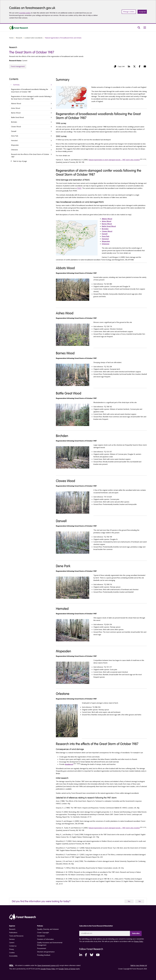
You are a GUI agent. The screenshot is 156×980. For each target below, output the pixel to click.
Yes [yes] (129, 901)
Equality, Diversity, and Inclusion (48, 929)
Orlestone (14, 150)
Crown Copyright (43, 933)
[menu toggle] (145, 28)
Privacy (12, 949)
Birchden (14, 122)
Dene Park (15, 136)
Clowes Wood (16, 127)
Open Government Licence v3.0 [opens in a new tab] (48, 965)
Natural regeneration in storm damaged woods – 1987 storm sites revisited (114, 160)
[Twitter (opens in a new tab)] (134, 66)
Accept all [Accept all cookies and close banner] (142, 12)
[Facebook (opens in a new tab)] (140, 66)
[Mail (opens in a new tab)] (145, 66)
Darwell (14, 131)
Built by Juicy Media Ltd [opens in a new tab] (139, 965)
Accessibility (13, 956)
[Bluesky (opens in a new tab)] (92, 955)
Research (19, 38)
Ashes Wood (16, 108)
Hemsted (14, 141)
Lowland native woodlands (34, 38)
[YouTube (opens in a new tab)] (98, 955)
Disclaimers (41, 936)
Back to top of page (18, 161)
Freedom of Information (45, 939)
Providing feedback (44, 955)
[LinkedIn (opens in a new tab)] (129, 66)
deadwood (69, 764)
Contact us (13, 946)
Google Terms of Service (67, 969)
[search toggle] (139, 28)
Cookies (12, 953)
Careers (12, 943)
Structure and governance (46, 952)
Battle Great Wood (17, 117)
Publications (13, 933)
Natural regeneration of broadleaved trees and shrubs (63, 38)
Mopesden (15, 145)
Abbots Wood (16, 104)
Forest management (18, 66)
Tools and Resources (16, 936)
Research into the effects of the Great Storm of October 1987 (30, 156)
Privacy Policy (139, 941)
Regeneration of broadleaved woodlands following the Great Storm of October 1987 (30, 91)
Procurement (42, 948)
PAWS (79, 188)
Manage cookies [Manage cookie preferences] (129, 12)
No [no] (140, 901)
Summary (16, 85)
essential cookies (25, 13)
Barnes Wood (16, 113)
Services (12, 939)
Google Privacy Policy (48, 969)
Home (11, 38)
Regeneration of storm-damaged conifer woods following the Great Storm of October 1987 (31, 98)
